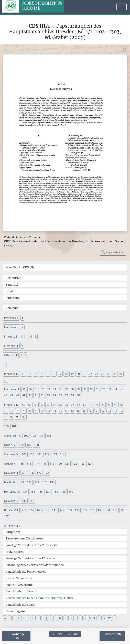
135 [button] (33, 492)
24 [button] (103, 374)
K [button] (51, 618)
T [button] (95, 618)
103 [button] (34, 436)
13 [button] (36, 374)
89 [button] (85, 411)
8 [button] (21, 355)
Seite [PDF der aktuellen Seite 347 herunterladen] (57, 634)
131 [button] (37, 482)
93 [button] (109, 411)
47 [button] (12, 395)
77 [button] (12, 411)
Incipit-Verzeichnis (19, 578)
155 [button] (115, 510)
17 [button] (60, 374)
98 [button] (18, 417)
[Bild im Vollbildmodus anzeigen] (125, 50)
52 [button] (42, 395)
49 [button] (24, 395)
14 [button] (42, 374)
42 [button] (103, 389)
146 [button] (47, 510)
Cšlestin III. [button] (11, 355)
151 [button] (85, 510)
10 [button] (6, 365)
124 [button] (90, 464)
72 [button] (103, 405)
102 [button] (26, 436)
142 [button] (32, 501)
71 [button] (97, 405)
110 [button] (32, 454)
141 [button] (24, 501)
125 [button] (24, 473)
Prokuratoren (15, 552)
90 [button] (91, 411)
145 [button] (39, 510)
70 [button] (91, 405)
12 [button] (29, 374)
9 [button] (26, 355)
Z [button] (115, 618)
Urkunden (12, 308)
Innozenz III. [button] (11, 374)
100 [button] (6, 426)
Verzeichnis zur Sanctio (21, 591)
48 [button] (18, 395)
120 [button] (59, 464)
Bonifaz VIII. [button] (11, 510)
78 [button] (18, 411)
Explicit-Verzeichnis (19, 585)
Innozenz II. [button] (11, 337)
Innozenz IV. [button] (12, 405)
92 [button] (103, 411)
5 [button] (31, 337)
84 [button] (54, 411)
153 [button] (100, 510)
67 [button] (72, 405)
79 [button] (24, 411)
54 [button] (54, 395)
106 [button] (21, 445)
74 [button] (115, 405)
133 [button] (52, 482)
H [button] (38, 618)
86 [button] (67, 411)
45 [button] (122, 389)
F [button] (29, 618)
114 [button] (62, 454)
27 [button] (121, 374)
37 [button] (73, 389)
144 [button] (31, 510)
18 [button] (66, 374)
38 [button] (79, 389)
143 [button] (24, 510)
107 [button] (29, 445)
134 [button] (25, 492)
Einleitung (13, 298)
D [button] (19, 618)
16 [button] (54, 374)
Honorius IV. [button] (12, 492)
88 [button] (79, 411)
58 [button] (79, 395)
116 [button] (29, 464)
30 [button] (30, 389)
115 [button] (21, 464)
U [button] (99, 618)
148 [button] (62, 510)
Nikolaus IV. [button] (11, 501)
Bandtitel (12, 285)
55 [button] (60, 395)
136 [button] (40, 492)
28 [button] (6, 380)
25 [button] (109, 374)
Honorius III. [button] (12, 389)
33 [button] (48, 389)
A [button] (5, 618)
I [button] (43, 618)
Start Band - (21, 267)
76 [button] (6, 411)
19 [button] (72, 374)
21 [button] (84, 374)
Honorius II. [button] (11, 327)
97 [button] (12, 417)
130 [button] (29, 482)
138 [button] (56, 492)
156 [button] (123, 510)
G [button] (33, 618)
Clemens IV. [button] (11, 454)
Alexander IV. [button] (12, 436)
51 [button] (36, 395)
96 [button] (6, 417)
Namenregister (16, 611)
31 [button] (36, 389)
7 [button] (22, 346)
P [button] (75, 618)
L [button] (55, 618)
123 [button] (82, 464)
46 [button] (6, 395)
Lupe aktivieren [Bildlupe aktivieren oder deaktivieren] (113, 252)
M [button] (60, 618)
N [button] (66, 618)
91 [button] (97, 411)
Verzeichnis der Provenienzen (26, 572)
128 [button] (47, 473)
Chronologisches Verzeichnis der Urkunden (35, 565)
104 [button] (41, 436)
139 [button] (63, 492)
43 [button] (109, 389)
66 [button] (66, 405)
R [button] (85, 618)
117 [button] (37, 464)
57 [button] (73, 395)
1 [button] (22, 318)
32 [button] (42, 389)
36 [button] (67, 389)
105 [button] (49, 436)
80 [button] (30, 411)
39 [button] (85, 389)
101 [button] (14, 426)
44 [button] (115, 389)
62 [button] (42, 405)
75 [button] (121, 405)
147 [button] (54, 510)
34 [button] (55, 389)
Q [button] (80, 618)
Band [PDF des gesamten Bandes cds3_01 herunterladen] (73, 634)
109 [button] (24, 454)
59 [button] (24, 405)
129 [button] (22, 482)
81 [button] (36, 411)
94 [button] (115, 411)
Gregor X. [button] (10, 464)
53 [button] (48, 395)
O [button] (71, 618)
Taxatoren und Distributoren (25, 538)
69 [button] (85, 405)
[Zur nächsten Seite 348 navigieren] (112, 636)
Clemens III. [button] (11, 346)
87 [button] (73, 411)
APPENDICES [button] (12, 526)
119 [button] (52, 464)
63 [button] (48, 405)
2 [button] (23, 327)
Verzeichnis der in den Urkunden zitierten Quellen (39, 598)
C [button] (14, 618)
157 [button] (6, 516)
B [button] (10, 618)
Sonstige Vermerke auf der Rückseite (30, 558)
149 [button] (69, 510)
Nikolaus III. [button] (11, 473)
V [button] (104, 618)
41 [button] (97, 389)
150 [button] (77, 510)
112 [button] (47, 454)
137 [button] (48, 492)
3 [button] (22, 337)
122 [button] (75, 464)
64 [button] (54, 405)
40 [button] (91, 389)
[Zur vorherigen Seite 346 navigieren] (16, 636)
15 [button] (48, 374)
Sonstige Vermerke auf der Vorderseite (32, 545)
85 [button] (60, 411)
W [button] (109, 618)
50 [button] (30, 395)
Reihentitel (13, 278)
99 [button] (24, 417)
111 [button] (39, 454)
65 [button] (60, 405)
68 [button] (79, 405)
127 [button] (39, 473)
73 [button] (109, 405)
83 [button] (48, 411)
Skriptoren (13, 532)
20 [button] (78, 374)
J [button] (47, 618)
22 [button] (90, 374)
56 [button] (67, 395)
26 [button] (115, 374)
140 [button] (71, 492)
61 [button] (36, 405)
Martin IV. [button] (10, 482)
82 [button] (42, 411)
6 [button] (36, 337)
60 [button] (30, 405)
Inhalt (10, 291)
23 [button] (96, 374)
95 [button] (121, 411)
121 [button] (67, 464)
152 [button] (92, 510)
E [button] (24, 618)
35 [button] (61, 389)
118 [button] (44, 464)
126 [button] (31, 473)
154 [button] (108, 510)
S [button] (90, 618)
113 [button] (55, 454)
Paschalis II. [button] (11, 318)
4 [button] (26, 337)
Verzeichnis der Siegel (20, 605)
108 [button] (36, 445)
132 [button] (44, 482)
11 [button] (23, 374)
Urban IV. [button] (10, 445)
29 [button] (24, 389)
